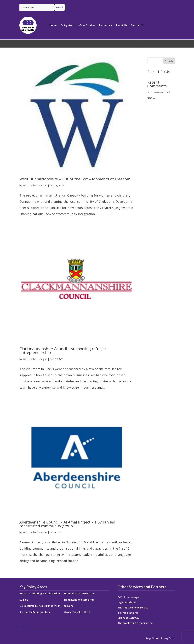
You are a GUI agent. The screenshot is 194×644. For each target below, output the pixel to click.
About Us (121, 25)
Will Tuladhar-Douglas (35, 185)
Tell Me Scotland (128, 613)
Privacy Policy (168, 638)
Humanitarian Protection (79, 593)
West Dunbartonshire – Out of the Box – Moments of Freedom (75, 179)
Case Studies (87, 25)
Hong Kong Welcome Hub (79, 600)
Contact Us (138, 25)
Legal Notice (152, 638)
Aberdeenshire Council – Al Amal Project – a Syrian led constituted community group (67, 524)
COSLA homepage (128, 597)
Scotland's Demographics (35, 612)
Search (169, 61)
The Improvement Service (133, 608)
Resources (105, 25)
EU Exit (24, 600)
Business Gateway (128, 618)
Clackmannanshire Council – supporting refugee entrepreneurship (63, 350)
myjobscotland (127, 603)
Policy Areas (68, 25)
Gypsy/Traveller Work (77, 612)
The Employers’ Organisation (135, 623)
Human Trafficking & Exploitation (40, 593)
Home (53, 25)
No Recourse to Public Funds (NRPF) (40, 606)
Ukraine (69, 606)
